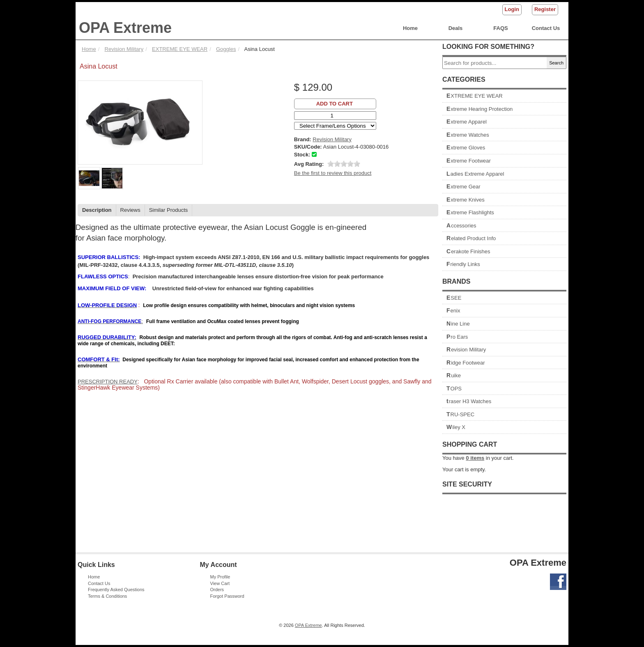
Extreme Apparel (467, 122)
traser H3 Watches (469, 401)
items (475, 458)
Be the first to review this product (333, 173)
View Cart (220, 583)
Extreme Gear (463, 187)
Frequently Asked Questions (116, 590)
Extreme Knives (466, 200)
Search (556, 63)
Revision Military (466, 350)
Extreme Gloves (466, 148)
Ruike (454, 375)
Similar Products (169, 210)
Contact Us (546, 28)
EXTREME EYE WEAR (475, 96)
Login (512, 9)
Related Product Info (471, 238)
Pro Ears (457, 337)
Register (545, 9)
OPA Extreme (125, 28)
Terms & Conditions (107, 596)
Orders (217, 590)
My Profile (220, 577)
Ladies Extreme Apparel (475, 174)
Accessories (461, 226)
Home (410, 28)
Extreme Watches (468, 135)
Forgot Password (227, 596)
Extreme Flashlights (470, 212)
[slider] (344, 164)
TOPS (454, 389)
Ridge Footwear (466, 363)
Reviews (130, 210)
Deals (456, 28)
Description (97, 210)
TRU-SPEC (460, 414)
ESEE (454, 298)
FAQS (500, 28)
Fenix (453, 311)
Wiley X (456, 427)
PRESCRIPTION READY (108, 382)
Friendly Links (463, 264)
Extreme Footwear (469, 161)
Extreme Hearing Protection (480, 109)
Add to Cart (335, 104)
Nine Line (458, 324)
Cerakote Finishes (468, 251)
